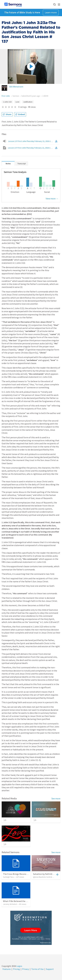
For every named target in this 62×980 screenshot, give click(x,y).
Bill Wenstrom (16, 87)
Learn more (51, 12)
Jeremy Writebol (10, 904)
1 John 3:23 (7, 102)
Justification (28, 102)
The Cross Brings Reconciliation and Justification (26, 874)
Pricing (16, 969)
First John (6, 96)
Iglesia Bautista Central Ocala (45, 877)
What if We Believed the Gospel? (18, 901)
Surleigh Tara (8, 877)
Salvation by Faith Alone (44, 874)
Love (17, 102)
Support (50, 969)
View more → (52, 199)
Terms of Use (37, 969)
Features (7, 969)
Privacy (26, 969)
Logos (19, 966)
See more (56, 798)
